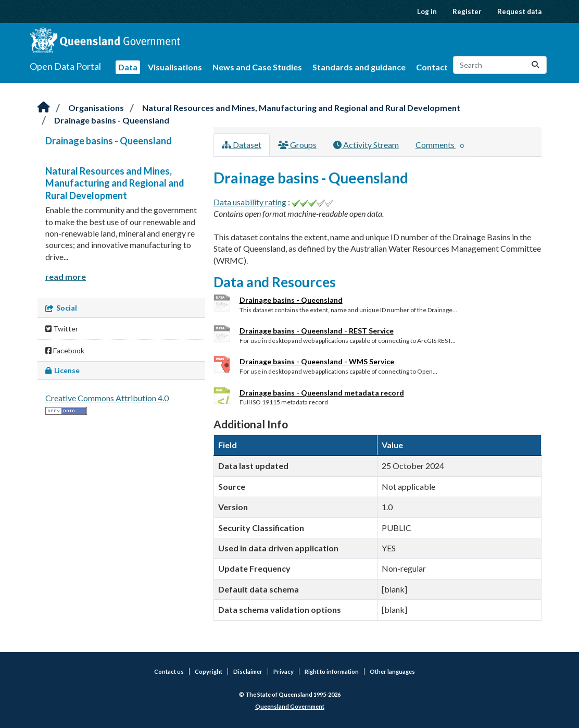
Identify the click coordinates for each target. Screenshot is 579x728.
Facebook (65, 350)
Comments (442, 145)
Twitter (62, 329)
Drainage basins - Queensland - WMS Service (317, 361)
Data (128, 67)
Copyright (209, 671)
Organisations (96, 108)
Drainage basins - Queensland (112, 120)
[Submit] (535, 65)
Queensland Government (290, 706)
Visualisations (175, 67)
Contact (432, 67)
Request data (519, 11)
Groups (297, 145)
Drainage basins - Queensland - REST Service (317, 331)
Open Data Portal (65, 66)
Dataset (242, 145)
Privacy (284, 671)
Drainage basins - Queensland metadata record (322, 393)
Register (467, 11)
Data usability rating (250, 202)
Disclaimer (248, 671)
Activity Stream (366, 145)
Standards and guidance (359, 67)
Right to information (332, 671)
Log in (427, 11)
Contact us (169, 671)
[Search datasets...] (500, 65)
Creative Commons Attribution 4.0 (107, 398)
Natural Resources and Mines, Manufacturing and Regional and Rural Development (301, 108)
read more (66, 276)
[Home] (44, 108)
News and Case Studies (257, 67)
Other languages (392, 671)
